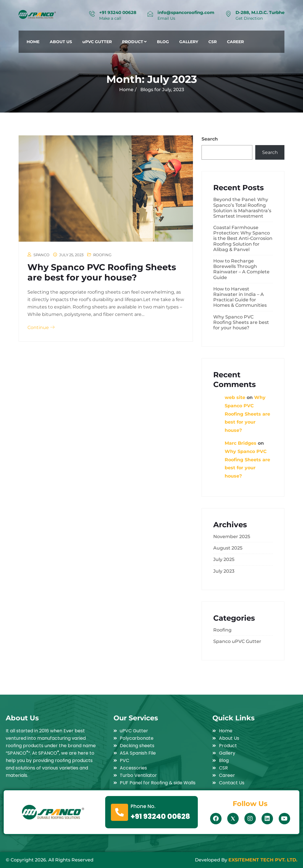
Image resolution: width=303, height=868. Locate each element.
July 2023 (224, 571)
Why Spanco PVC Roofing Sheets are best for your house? (102, 272)
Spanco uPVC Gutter (237, 641)
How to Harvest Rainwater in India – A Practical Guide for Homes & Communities (240, 297)
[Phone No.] (119, 812)
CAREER (235, 42)
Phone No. (143, 806)
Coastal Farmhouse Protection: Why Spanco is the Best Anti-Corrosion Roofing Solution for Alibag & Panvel (243, 238)
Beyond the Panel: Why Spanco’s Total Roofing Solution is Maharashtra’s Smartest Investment (242, 208)
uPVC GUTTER (97, 42)
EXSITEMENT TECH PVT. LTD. (263, 860)
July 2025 (224, 559)
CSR (213, 42)
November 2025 (232, 537)
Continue (41, 327)
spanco (41, 255)
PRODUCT (134, 42)
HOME (33, 42)
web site (235, 397)
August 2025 (228, 548)
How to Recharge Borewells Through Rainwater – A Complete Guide (241, 269)
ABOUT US (61, 42)
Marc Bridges (241, 443)
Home (126, 90)
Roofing (102, 255)
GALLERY (189, 42)
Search (210, 139)
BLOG (163, 42)
